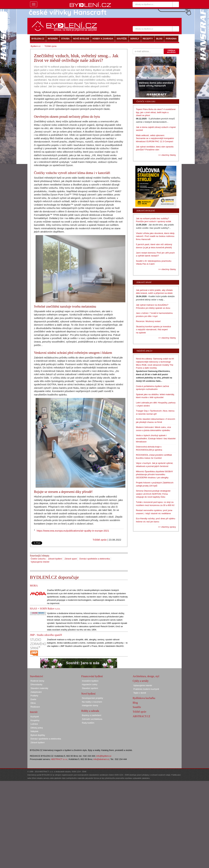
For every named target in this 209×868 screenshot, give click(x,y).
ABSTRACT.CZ (141, 716)
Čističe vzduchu (38, 559)
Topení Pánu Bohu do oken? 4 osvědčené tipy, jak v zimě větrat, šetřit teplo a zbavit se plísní (156, 112)
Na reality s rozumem (92, 702)
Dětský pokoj (37, 728)
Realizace (35, 707)
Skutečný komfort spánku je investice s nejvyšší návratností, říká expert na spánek (154, 330)
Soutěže (137, 707)
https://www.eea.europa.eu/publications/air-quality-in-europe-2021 (73, 531)
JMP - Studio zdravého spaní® (46, 635)
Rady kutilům (88, 723)
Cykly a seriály (141, 681)
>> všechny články (167, 155)
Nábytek (34, 731)
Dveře (33, 699)
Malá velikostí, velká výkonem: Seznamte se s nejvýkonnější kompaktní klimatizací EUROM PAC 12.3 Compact (155, 138)
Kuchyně (35, 717)
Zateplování (36, 692)
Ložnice (34, 724)
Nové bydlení (88, 694)
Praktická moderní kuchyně (146, 689)
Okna (33, 703)
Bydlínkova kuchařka (144, 698)
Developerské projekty (92, 698)
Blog (135, 703)
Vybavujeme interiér (40, 562)
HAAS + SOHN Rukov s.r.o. (45, 609)
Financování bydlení (92, 676)
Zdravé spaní (71, 559)
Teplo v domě (140, 693)
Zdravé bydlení (55, 559)
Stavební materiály (39, 688)
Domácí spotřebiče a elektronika (95, 559)
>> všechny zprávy (167, 527)
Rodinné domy (37, 681)
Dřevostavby (36, 684)
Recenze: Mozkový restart (148, 321)
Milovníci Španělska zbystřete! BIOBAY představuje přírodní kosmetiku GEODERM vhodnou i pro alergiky (155, 474)
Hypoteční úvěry (90, 684)
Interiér (34, 712)
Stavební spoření (90, 688)
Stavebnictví (36, 676)
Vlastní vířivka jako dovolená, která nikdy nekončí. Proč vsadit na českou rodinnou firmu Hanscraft (155, 236)
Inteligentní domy (90, 705)
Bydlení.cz (36, 46)
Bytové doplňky (38, 735)
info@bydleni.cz (104, 756)
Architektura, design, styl (146, 676)
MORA (34, 586)
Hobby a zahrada (90, 711)
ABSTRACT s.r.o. (59, 759)
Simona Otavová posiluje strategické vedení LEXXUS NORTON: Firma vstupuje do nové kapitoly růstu (153, 494)
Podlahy (34, 696)
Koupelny (35, 720)
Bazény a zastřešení (92, 715)
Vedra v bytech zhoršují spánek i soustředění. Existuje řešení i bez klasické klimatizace (156, 438)
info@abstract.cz (101, 759)
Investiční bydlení (90, 681)
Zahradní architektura (92, 719)
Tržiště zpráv (100, 540)
